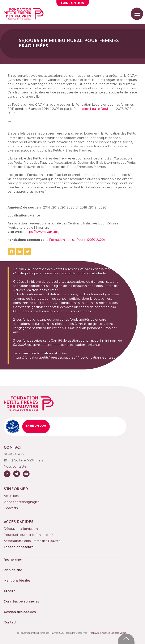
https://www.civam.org (42, 232)
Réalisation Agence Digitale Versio (108, 633)
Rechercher (13, 560)
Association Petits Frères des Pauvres (32, 541)
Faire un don (36, 426)
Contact (10, 622)
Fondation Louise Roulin (92, 109)
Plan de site (13, 570)
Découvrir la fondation (21, 529)
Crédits (9, 591)
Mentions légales (17, 581)
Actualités (11, 496)
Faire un (73, 3)
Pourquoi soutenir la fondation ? (28, 535)
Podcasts (11, 508)
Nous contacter (16, 466)
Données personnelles (21, 601)
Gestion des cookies (20, 612)
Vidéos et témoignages (22, 502)
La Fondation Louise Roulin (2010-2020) (75, 240)
